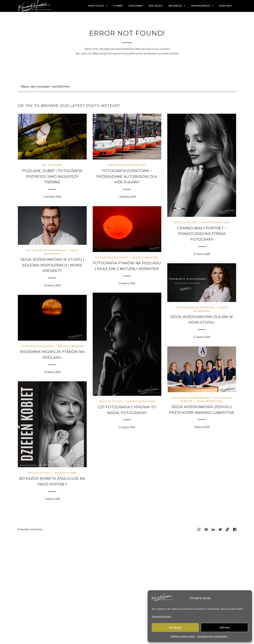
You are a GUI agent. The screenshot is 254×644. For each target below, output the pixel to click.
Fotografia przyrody (112, 258)
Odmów (224, 627)
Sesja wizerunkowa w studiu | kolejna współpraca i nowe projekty (52, 265)
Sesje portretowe (216, 222)
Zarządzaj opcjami (161, 617)
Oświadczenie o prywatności (212, 636)
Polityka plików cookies (183, 636)
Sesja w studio (185, 222)
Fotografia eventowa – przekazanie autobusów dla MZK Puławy (127, 177)
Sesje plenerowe (145, 258)
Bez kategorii (52, 165)
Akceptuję (175, 627)
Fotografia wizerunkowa (46, 250)
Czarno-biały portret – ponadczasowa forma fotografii (202, 234)
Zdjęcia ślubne (66, 473)
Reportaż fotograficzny (127, 165)
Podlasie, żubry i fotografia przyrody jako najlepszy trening (52, 177)
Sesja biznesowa (210, 401)
